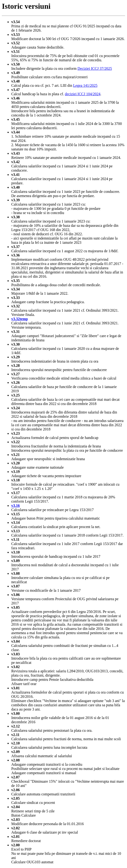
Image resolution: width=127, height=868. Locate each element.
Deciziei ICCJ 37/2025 (95, 68)
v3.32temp (20, 319)
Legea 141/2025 (85, 85)
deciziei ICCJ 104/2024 (83, 94)
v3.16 (15, 506)
